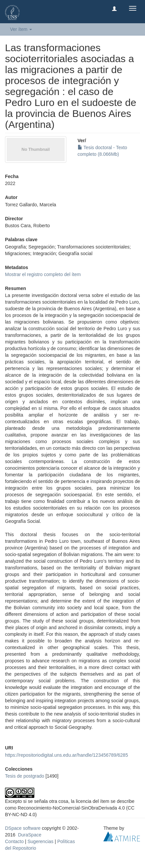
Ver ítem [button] (21, 29)
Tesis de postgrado (25, 776)
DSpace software (23, 828)
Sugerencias (40, 841)
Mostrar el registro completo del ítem (43, 274)
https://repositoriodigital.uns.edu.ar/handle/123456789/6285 (66, 755)
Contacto (14, 841)
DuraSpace (30, 835)
